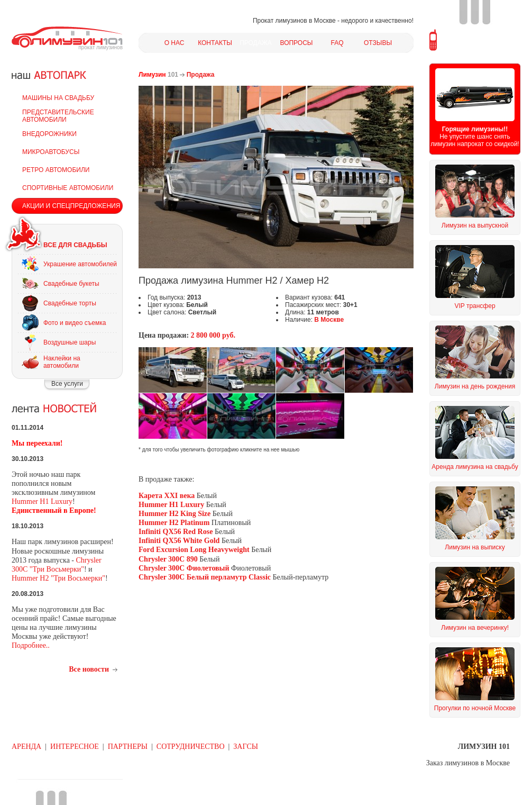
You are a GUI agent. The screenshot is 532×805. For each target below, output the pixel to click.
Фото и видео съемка (75, 323)
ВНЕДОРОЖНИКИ (49, 134)
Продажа (201, 75)
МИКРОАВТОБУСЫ (51, 152)
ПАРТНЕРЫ (128, 747)
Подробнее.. (31, 645)
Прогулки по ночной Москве (475, 708)
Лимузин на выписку (475, 547)
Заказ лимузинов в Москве (468, 763)
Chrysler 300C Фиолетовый (185, 568)
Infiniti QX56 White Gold (179, 541)
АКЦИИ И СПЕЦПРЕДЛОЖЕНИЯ (71, 206)
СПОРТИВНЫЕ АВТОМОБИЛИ (68, 188)
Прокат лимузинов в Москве (294, 21)
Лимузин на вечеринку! (475, 628)
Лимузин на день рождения (475, 386)
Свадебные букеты (71, 284)
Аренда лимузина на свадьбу (475, 467)
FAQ (337, 43)
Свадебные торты (70, 303)
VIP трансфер (475, 306)
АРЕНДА (26, 747)
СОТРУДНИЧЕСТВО (191, 747)
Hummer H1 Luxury (42, 501)
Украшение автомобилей (80, 264)
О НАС (175, 43)
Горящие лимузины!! (475, 129)
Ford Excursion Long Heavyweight (194, 550)
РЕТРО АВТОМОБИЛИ (56, 170)
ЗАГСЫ (246, 747)
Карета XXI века (168, 496)
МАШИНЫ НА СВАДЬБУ (58, 98)
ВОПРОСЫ (297, 43)
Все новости (89, 669)
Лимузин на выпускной (475, 225)
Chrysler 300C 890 (168, 559)
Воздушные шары (70, 342)
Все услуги (67, 384)
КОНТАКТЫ (215, 43)
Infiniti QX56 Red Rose (176, 532)
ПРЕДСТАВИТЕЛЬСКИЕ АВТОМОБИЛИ (58, 116)
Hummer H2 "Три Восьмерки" (58, 578)
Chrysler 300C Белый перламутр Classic (205, 577)
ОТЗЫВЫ (378, 43)
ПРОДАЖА (256, 43)
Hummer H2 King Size (175, 514)
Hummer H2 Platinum (174, 523)
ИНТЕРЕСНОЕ (75, 747)
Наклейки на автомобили (62, 362)
